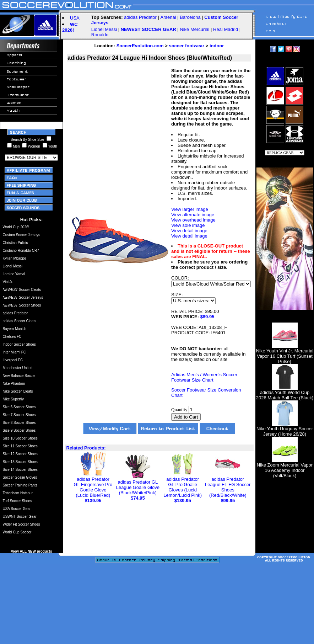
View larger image (190, 209)
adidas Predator (140, 17)
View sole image (188, 225)
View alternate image (193, 215)
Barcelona (190, 17)
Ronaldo (100, 35)
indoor (217, 46)
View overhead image (193, 220)
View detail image (189, 231)
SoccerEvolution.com (140, 46)
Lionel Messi (104, 29)
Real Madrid (226, 29)
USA (75, 18)
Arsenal (168, 17)
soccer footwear (186, 46)
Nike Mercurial (194, 29)
